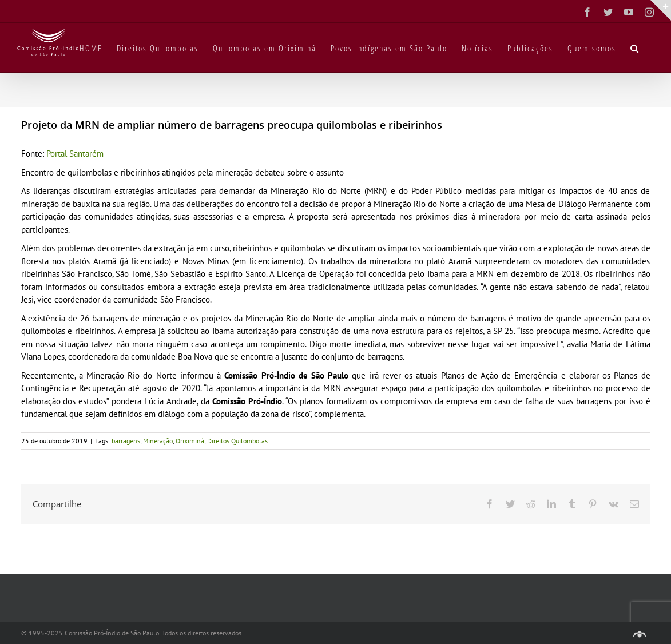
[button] (635, 47)
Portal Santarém (75, 154)
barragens (126, 441)
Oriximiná (190, 441)
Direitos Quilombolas (237, 441)
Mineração (158, 441)
